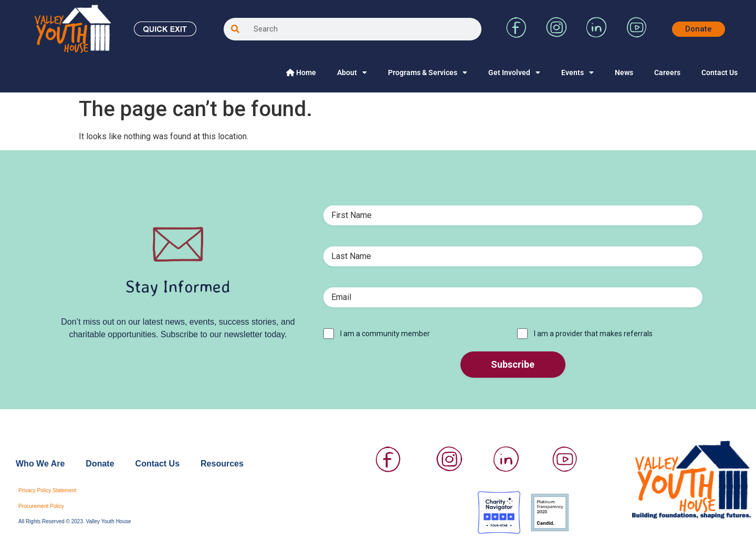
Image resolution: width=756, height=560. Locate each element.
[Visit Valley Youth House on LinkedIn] (596, 35)
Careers (667, 72)
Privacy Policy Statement (48, 490)
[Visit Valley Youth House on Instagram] (556, 35)
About (352, 72)
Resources (222, 464)
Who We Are (40, 464)
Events (577, 72)
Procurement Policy (41, 506)
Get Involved (514, 72)
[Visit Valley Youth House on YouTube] (636, 35)
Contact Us (720, 72)
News (624, 72)
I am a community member (385, 334)
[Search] (235, 29)
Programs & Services (428, 72)
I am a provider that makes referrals (593, 334)
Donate (100, 464)
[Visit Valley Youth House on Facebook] (517, 35)
